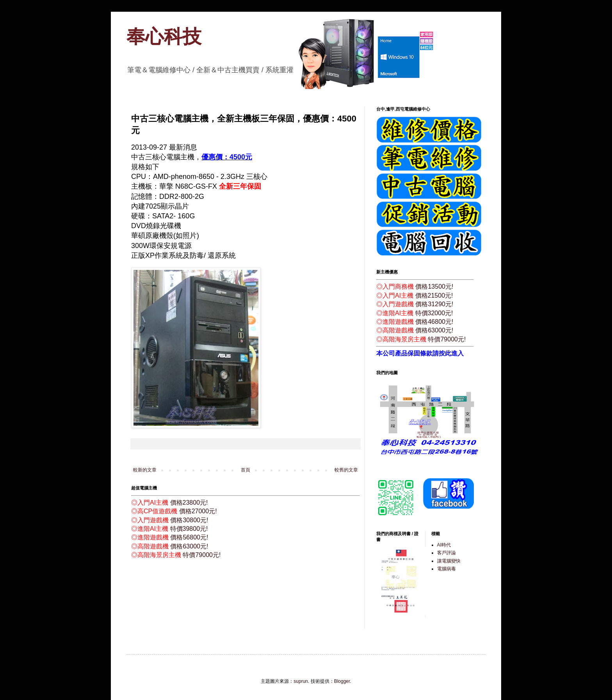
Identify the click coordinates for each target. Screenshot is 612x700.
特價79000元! (202, 555)
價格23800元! (189, 503)
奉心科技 (164, 37)
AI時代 (444, 545)
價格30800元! (189, 520)
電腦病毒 (447, 569)
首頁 (246, 470)
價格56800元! (189, 537)
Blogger (342, 681)
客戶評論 (447, 553)
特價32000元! (434, 313)
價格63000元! (189, 546)
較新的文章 (145, 470)
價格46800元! (434, 322)
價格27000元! (198, 511)
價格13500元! (434, 287)
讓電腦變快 (449, 561)
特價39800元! (189, 529)
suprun (301, 681)
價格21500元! (434, 296)
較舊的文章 (346, 470)
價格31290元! (434, 304)
